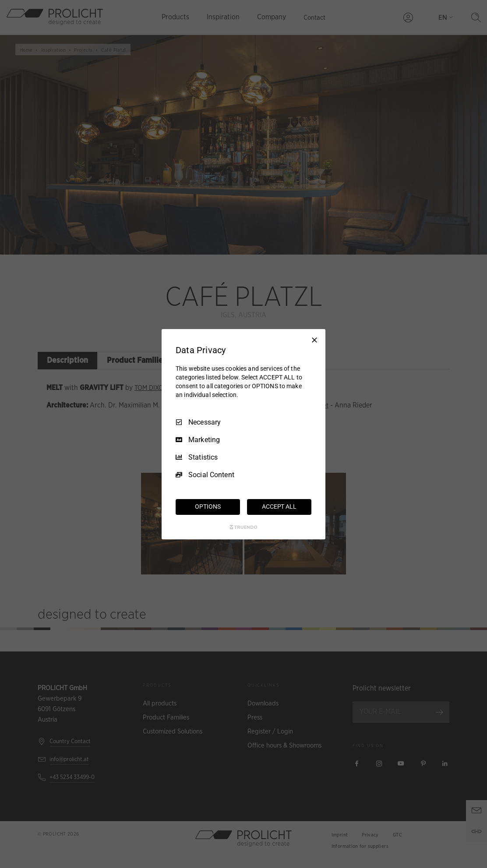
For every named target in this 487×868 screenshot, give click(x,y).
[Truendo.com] (243, 527)
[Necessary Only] (314, 340)
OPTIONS (208, 507)
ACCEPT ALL (279, 507)
